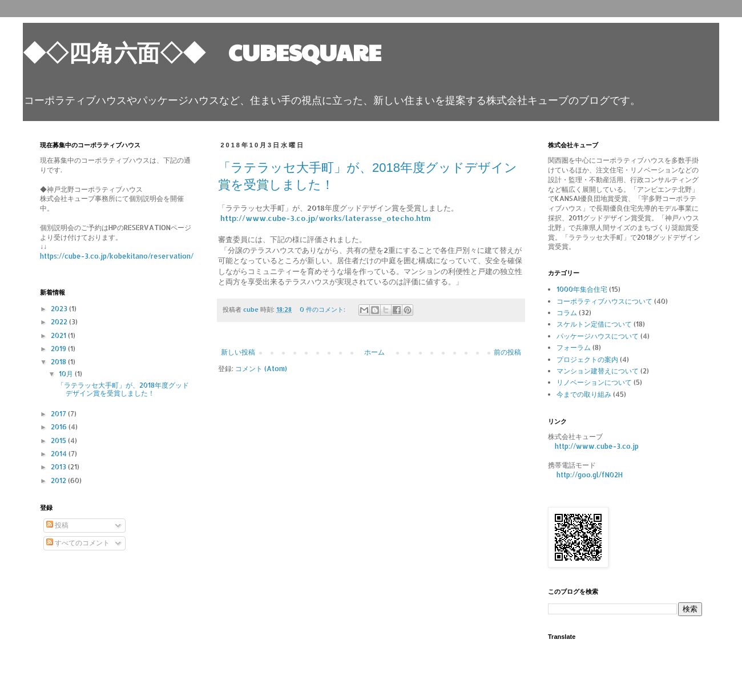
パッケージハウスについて (598, 336)
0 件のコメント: (323, 309)
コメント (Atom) (261, 369)
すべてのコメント (78, 543)
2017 (59, 414)
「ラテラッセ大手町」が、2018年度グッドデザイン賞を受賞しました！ (123, 389)
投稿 (57, 525)
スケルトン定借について (594, 324)
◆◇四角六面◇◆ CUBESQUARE (202, 51)
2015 (59, 440)
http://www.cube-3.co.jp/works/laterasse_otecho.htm (326, 218)
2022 (60, 322)
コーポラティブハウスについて (604, 301)
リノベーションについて (594, 382)
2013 (59, 467)
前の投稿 (507, 352)
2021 (59, 335)
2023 (60, 309)
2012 (59, 480)
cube (252, 309)
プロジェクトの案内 (587, 359)
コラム (567, 313)
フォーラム (574, 347)
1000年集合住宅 (582, 289)
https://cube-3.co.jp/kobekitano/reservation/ (117, 256)
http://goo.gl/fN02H (590, 475)
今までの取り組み (584, 394)
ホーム (374, 352)
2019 (59, 349)
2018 (59, 362)
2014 (60, 454)
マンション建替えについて (598, 371)
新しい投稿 (238, 352)
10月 (67, 374)
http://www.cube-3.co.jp (597, 446)
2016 (60, 427)
